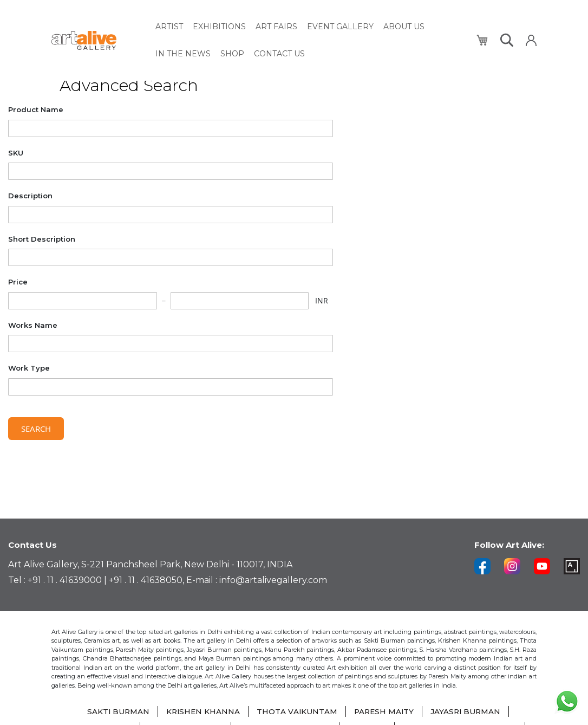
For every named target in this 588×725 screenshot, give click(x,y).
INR (322, 300)
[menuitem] (169, 26)
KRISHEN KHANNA (202, 711)
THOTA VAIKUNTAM (296, 711)
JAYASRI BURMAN (468, 711)
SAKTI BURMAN (116, 711)
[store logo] (97, 39)
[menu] (310, 38)
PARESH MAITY (384, 711)
